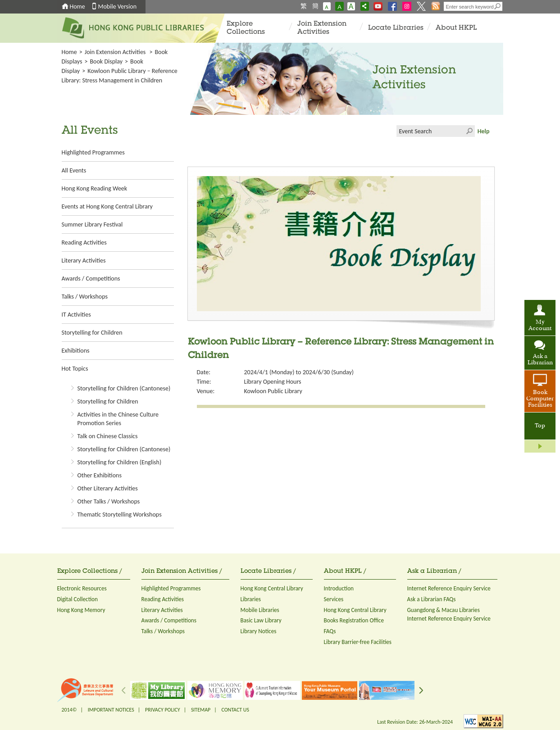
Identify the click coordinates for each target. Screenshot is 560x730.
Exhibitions (76, 351)
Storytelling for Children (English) (120, 462)
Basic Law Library (261, 620)
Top (540, 426)
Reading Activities (84, 243)
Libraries (251, 599)
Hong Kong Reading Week (95, 188)
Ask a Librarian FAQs (432, 599)
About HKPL (456, 28)
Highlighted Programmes (93, 152)
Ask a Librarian (540, 360)
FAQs (330, 631)
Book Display (106, 61)
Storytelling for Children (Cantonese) (124, 388)
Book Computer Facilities (540, 399)
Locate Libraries (396, 28)
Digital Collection (77, 599)
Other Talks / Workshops (109, 501)
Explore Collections (246, 28)
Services (334, 599)
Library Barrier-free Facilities (358, 642)
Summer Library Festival (92, 224)
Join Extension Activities (322, 28)
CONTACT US (235, 710)
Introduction (339, 588)
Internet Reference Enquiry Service (449, 588)
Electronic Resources (82, 588)
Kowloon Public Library (273, 391)
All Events (74, 170)
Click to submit (469, 131)
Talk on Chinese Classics (108, 436)
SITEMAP (201, 710)
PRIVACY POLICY (163, 710)
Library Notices (259, 631)
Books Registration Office (354, 620)
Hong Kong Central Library (272, 588)
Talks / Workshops (85, 297)
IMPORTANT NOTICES (111, 710)
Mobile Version (118, 7)
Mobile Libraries (260, 610)
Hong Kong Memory (81, 610)
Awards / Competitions (91, 279)
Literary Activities (84, 261)
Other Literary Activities (108, 488)
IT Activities (76, 315)
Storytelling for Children (92, 333)
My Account (540, 326)
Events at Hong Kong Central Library (107, 206)
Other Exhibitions (100, 475)
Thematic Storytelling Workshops (120, 515)
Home (77, 7)
